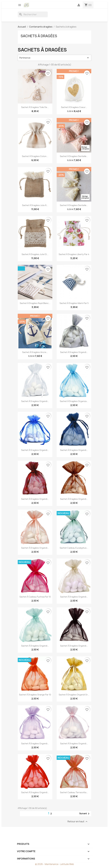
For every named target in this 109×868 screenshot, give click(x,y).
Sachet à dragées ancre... (35, 352)
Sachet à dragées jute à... (35, 205)
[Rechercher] (33, 14)
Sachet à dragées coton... (35, 156)
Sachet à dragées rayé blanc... (35, 303)
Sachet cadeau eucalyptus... (74, 548)
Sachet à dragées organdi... (74, 352)
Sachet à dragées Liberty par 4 (74, 254)
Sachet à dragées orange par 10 (35, 695)
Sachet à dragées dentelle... (74, 156)
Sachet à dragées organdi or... (74, 695)
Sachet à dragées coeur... (74, 107)
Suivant (85, 814)
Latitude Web (67, 864)
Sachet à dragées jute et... (35, 254)
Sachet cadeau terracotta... (74, 792)
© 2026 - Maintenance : (48, 864)
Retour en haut (78, 822)
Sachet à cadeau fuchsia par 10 (35, 597)
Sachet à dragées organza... (74, 401)
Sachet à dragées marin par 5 (74, 303)
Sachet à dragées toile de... (35, 107)
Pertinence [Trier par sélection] (54, 58)
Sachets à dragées (39, 36)
